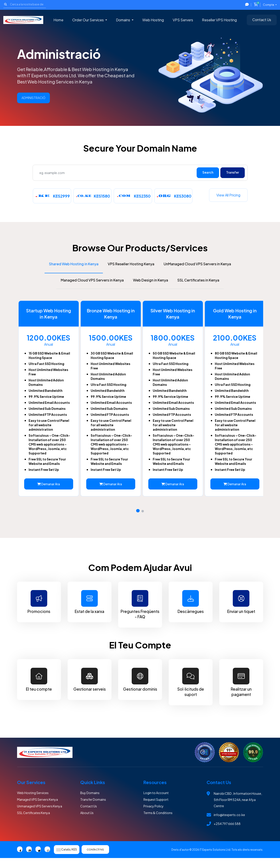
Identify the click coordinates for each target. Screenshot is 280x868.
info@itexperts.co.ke (229, 824)
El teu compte (39, 689)
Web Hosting (153, 20)
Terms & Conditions (158, 822)
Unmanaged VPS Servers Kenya (40, 816)
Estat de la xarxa (90, 611)
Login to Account (156, 802)
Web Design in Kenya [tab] (151, 278)
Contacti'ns (97, 859)
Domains (123, 20)
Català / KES (67, 860)
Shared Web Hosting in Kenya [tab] (74, 261)
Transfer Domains (93, 809)
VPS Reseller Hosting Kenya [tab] (131, 261)
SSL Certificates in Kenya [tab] (198, 278)
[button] (138, 519)
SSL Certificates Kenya (33, 822)
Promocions (39, 611)
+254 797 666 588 (227, 833)
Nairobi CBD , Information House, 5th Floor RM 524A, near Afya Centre (238, 809)
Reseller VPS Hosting (219, 20)
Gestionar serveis (90, 689)
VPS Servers (183, 20)
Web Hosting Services (33, 802)
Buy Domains (90, 802)
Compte (269, 5)
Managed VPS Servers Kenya (37, 809)
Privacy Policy (154, 816)
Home (58, 20)
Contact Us (262, 20)
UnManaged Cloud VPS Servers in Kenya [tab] (197, 261)
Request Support (156, 809)
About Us (87, 822)
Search (208, 172)
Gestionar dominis (140, 689)
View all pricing (228, 195)
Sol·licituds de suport (191, 692)
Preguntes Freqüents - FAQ (140, 614)
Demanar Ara (47, 492)
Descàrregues (191, 611)
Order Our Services (88, 20)
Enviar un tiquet (241, 611)
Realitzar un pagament (241, 692)
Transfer (233, 172)
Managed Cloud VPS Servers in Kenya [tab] (92, 278)
